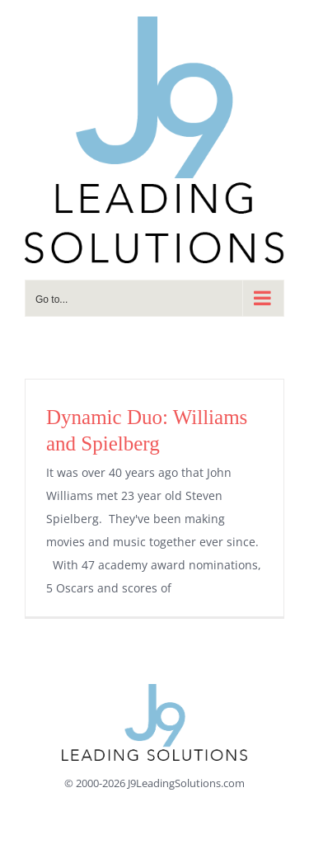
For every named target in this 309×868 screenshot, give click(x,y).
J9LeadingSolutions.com (186, 783)
